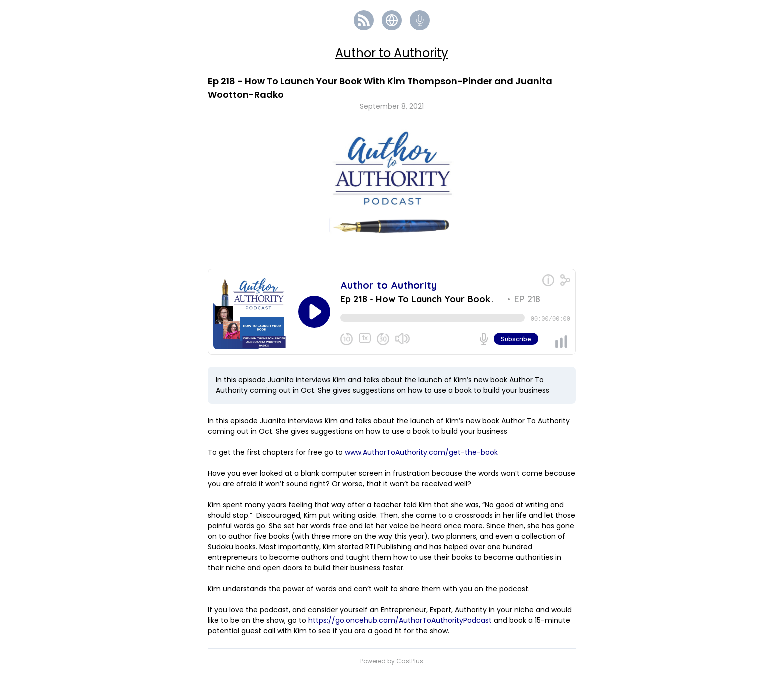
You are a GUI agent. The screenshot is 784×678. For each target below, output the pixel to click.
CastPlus (410, 665)
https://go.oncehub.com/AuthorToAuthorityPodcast (400, 624)
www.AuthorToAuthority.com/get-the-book (421, 456)
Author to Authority (392, 53)
